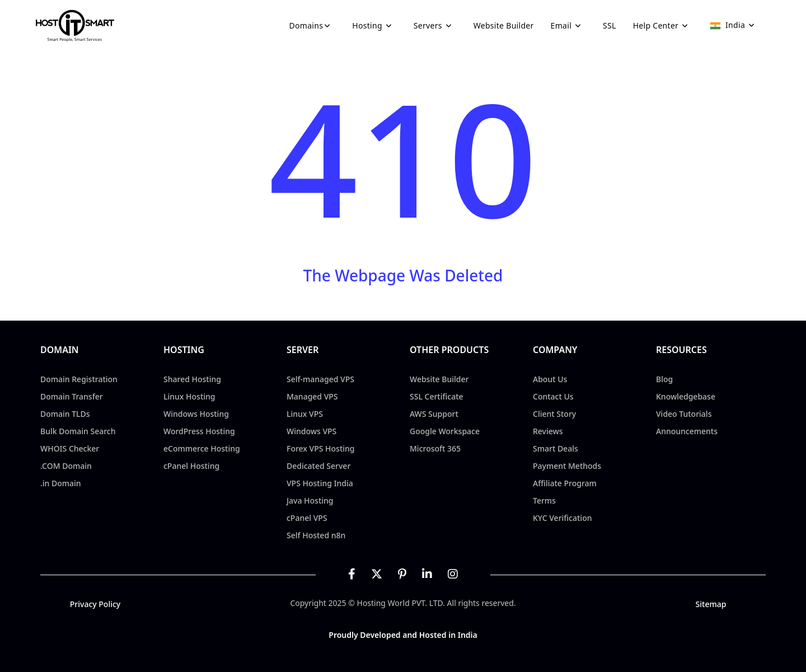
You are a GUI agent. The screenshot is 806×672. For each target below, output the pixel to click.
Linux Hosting (189, 396)
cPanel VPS (307, 518)
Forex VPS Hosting (321, 448)
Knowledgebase (686, 396)
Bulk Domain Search (78, 431)
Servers (435, 25)
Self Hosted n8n (316, 535)
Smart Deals (556, 448)
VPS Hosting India (320, 483)
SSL (610, 25)
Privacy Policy (95, 604)
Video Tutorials (684, 414)
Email (568, 25)
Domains (313, 25)
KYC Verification (562, 518)
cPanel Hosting (191, 466)
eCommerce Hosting (202, 448)
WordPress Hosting (199, 431)
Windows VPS (311, 431)
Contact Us (553, 396)
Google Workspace (445, 431)
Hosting (374, 25)
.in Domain (61, 483)
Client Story (554, 414)
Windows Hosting (196, 414)
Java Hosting (310, 501)
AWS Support (434, 414)
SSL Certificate (437, 396)
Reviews (548, 431)
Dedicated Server (318, 466)
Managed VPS (312, 396)
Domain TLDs (65, 414)
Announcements (687, 431)
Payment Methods (567, 466)
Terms (544, 501)
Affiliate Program (565, 483)
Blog (664, 379)
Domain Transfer (72, 396)
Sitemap (711, 604)
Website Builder (504, 25)
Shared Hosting (192, 379)
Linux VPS (305, 414)
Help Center (663, 25)
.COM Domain (66, 466)
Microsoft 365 (435, 448)
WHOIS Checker (70, 448)
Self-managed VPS (320, 379)
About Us (550, 379)
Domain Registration (79, 379)
